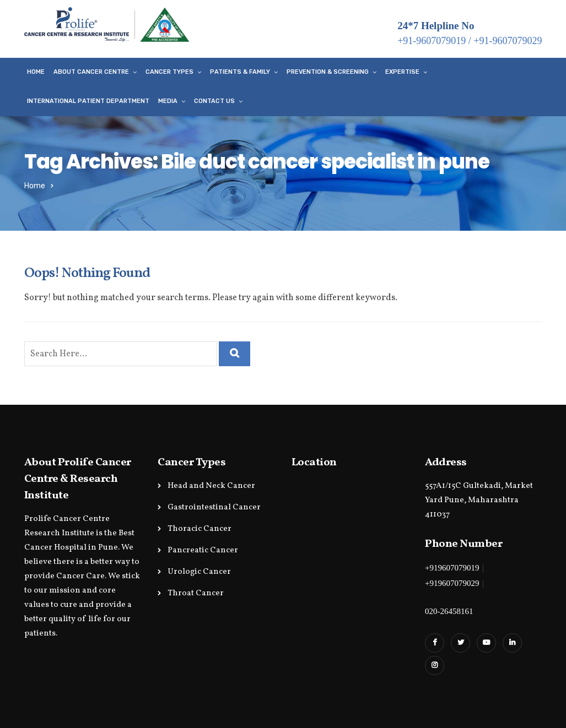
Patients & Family (240, 72)
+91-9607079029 (508, 41)
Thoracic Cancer (200, 529)
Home (36, 72)
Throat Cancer (196, 593)
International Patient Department (88, 101)
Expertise (402, 72)
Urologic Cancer (199, 572)
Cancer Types (169, 72)
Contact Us (214, 101)
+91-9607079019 (432, 41)
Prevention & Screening (328, 72)
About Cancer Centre (91, 72)
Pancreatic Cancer (203, 550)
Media (168, 101)
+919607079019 (452, 568)
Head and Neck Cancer (211, 486)
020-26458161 (449, 611)
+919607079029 (452, 583)
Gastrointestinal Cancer (214, 507)
